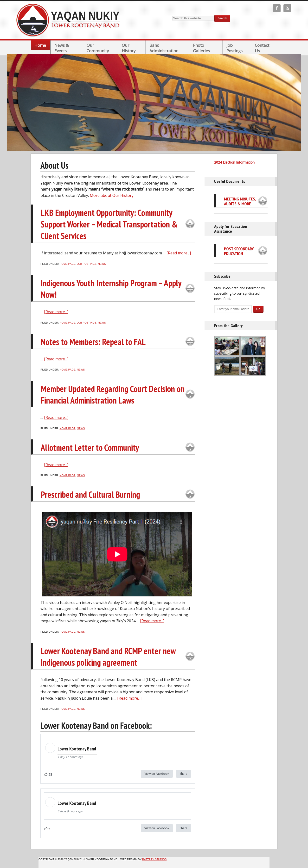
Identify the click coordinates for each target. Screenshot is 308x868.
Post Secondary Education (239, 251)
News (102, 264)
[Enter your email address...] (233, 309)
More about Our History (112, 195)
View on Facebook (157, 774)
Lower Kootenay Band (70, 20)
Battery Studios (154, 859)
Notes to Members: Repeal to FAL (93, 342)
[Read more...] (179, 253)
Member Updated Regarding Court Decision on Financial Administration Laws (113, 394)
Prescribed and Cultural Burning (90, 494)
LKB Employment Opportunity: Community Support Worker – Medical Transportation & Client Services (109, 224)
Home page (67, 264)
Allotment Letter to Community (90, 447)
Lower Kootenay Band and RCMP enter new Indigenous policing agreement (108, 657)
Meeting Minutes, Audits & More (240, 201)
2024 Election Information (234, 162)
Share (184, 774)
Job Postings (87, 264)
